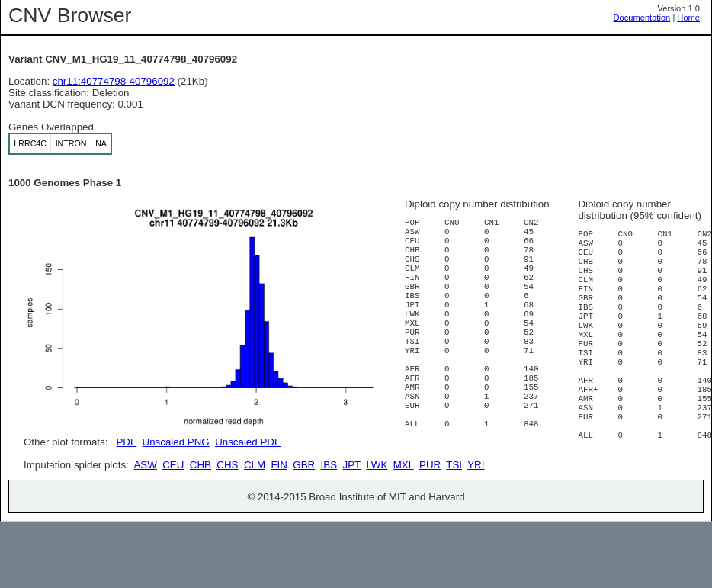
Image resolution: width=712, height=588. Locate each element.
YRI (476, 520)
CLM (255, 520)
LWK (377, 520)
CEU (173, 520)
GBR (304, 520)
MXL (404, 520)
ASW (145, 520)
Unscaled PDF (248, 442)
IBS (329, 520)
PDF (126, 442)
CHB (200, 520)
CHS (227, 520)
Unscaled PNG (176, 442)
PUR (430, 520)
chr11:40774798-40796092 (114, 81)
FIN (279, 520)
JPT (352, 520)
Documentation (642, 18)
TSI (454, 520)
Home (688, 18)
